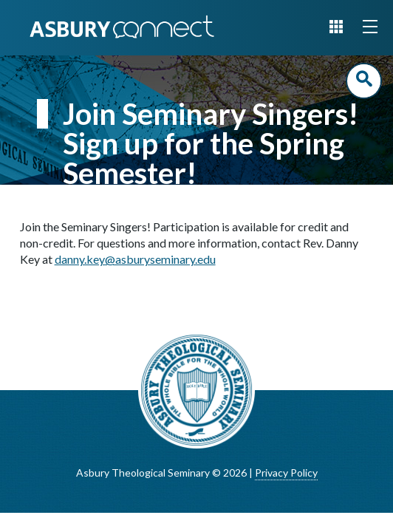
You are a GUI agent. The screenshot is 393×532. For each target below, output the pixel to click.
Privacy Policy (286, 473)
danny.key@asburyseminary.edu (135, 259)
